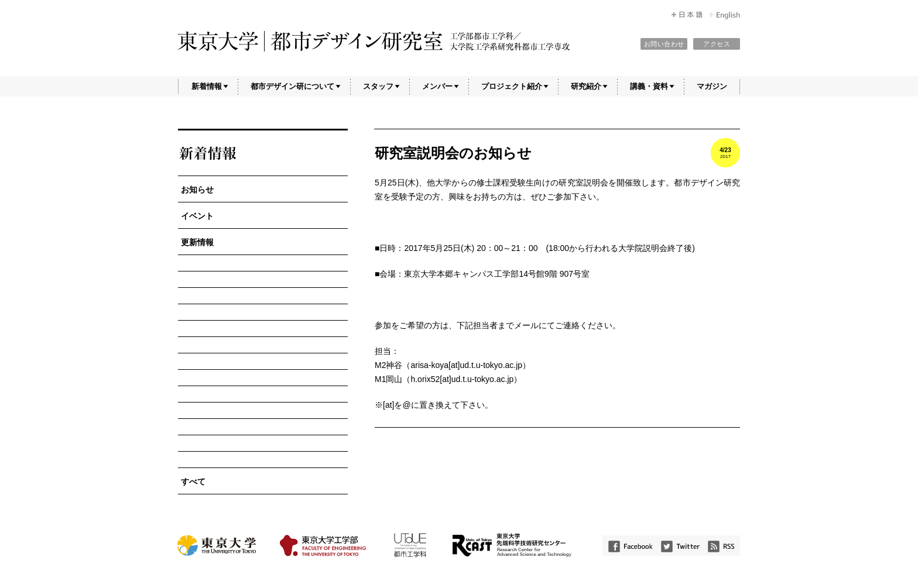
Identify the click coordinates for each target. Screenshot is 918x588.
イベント (197, 216)
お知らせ (197, 190)
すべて (193, 482)
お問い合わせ (664, 44)
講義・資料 (649, 86)
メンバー (437, 86)
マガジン (712, 86)
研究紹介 (586, 86)
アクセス (717, 44)
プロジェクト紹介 (512, 86)
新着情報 (207, 86)
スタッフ (378, 86)
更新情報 (197, 242)
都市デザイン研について (292, 86)
